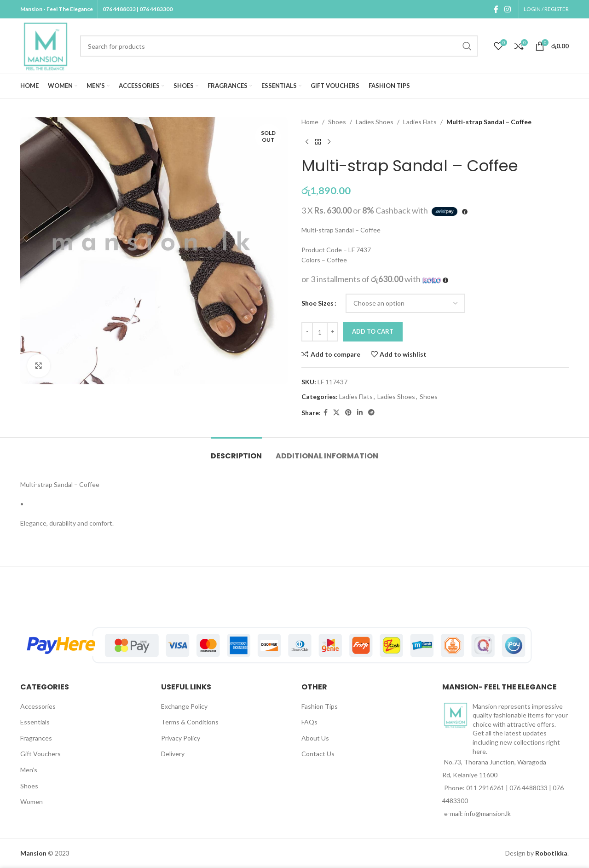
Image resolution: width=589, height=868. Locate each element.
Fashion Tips (320, 706)
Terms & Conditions (190, 722)
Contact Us (318, 754)
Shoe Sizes (318, 303)
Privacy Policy (181, 738)
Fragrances (36, 738)
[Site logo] (46, 45)
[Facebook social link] (496, 9)
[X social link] (336, 413)
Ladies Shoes (375, 122)
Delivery (173, 754)
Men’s (29, 770)
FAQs (309, 722)
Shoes (337, 122)
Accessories (38, 706)
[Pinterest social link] (348, 413)
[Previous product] (307, 142)
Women (32, 801)
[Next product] (329, 142)
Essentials (35, 722)
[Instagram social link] (508, 9)
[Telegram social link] (371, 413)
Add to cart (373, 331)
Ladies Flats (420, 122)
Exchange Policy (184, 706)
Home (310, 122)
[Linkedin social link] (360, 413)
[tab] (236, 451)
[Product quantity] (320, 332)
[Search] (279, 46)
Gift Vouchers (40, 754)
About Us (315, 738)
